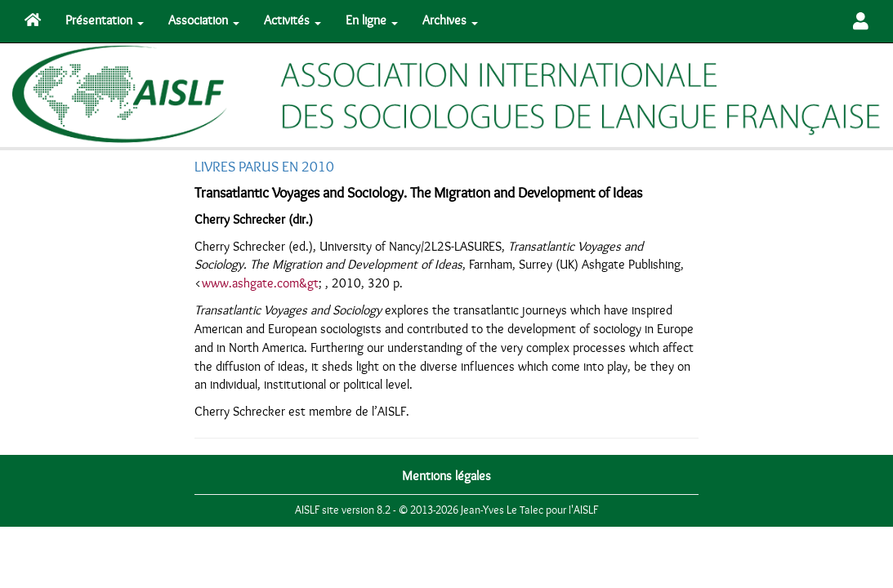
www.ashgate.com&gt (260, 283)
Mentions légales (446, 476)
